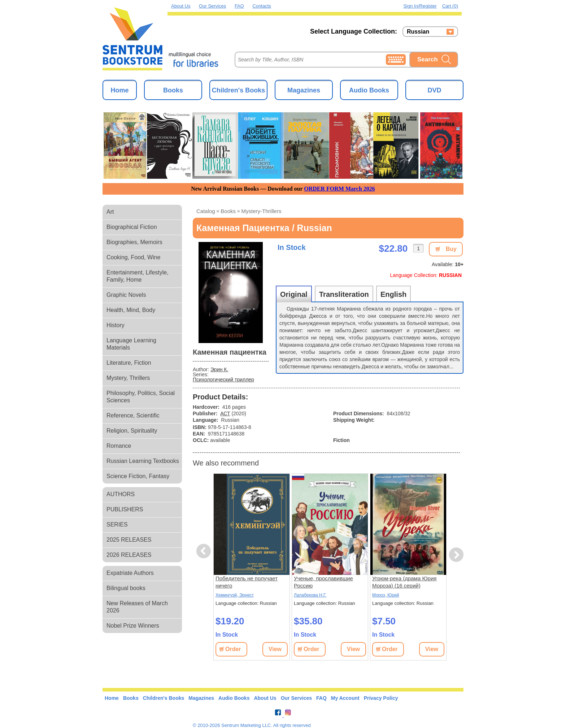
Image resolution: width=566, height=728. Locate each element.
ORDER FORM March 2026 (339, 189)
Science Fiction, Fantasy (138, 476)
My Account (345, 698)
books (228, 211)
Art (110, 212)
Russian (418, 32)
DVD (434, 90)
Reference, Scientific (133, 415)
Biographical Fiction (132, 227)
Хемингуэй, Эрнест (235, 595)
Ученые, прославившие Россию (323, 582)
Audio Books (369, 90)
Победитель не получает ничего (247, 582)
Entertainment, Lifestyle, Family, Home (138, 276)
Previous (205, 551)
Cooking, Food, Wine (133, 257)
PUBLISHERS (125, 509)
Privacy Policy (381, 698)
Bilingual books (126, 588)
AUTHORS (121, 494)
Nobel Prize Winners (133, 626)
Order (233, 649)
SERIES (117, 525)
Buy (451, 249)
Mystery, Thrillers (128, 378)
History (116, 325)
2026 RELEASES (129, 555)
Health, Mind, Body (131, 310)
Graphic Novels (126, 295)
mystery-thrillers (262, 211)
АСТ (225, 413)
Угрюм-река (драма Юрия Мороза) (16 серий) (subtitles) (404, 582)
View (275, 649)
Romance (119, 446)
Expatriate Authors (130, 573)
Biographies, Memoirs (134, 242)
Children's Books (238, 90)
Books (173, 90)
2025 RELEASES (129, 540)
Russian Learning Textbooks (143, 461)
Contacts (262, 6)
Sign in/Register (420, 6)
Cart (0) (450, 6)
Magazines (304, 90)
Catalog (206, 211)
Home (119, 90)
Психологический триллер (223, 380)
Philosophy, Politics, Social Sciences (141, 397)
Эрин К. (219, 369)
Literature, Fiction (129, 363)
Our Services (212, 6)
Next (456, 555)
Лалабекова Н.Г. (310, 595)
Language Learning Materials (131, 344)
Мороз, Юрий (386, 595)
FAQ (239, 6)
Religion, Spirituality (132, 431)
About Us (181, 6)
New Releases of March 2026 (137, 607)
